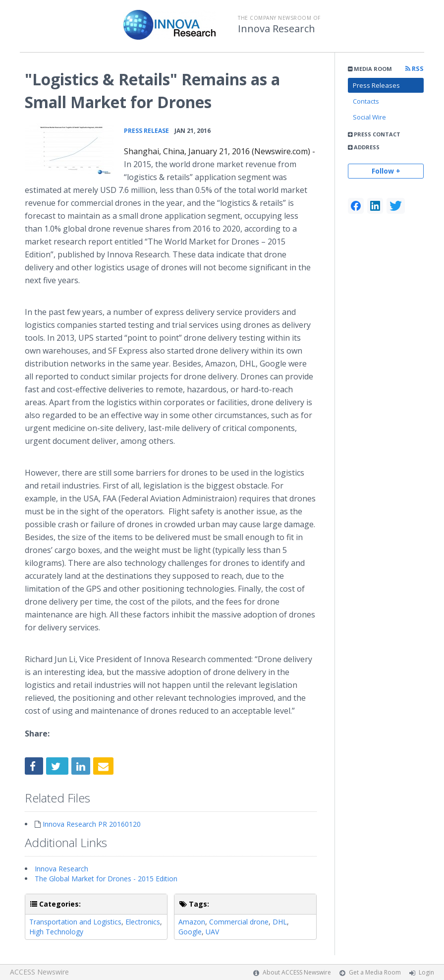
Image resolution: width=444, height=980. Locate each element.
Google (190, 932)
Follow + (386, 171)
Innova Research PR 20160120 (92, 824)
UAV (212, 932)
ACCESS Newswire (39, 972)
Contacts (366, 101)
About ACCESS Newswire (297, 972)
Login (426, 972)
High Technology (56, 932)
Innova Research (277, 29)
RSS (415, 69)
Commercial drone (239, 922)
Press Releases (376, 85)
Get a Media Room (375, 972)
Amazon (192, 922)
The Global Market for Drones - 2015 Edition (106, 879)
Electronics (143, 922)
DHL (280, 922)
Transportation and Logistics (75, 922)
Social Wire (369, 117)
